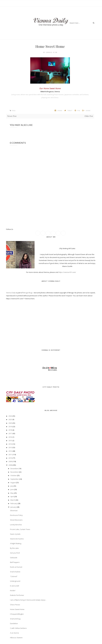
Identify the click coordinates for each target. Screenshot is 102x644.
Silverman (14, 510)
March (13, 500)
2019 (10, 427)
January (13, 507)
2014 (10, 444)
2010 (10, 458)
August (13, 483)
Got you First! (15, 553)
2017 (10, 433)
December (14, 469)
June (12, 489)
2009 (10, 461)
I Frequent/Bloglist (17, 614)
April (12, 496)
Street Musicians (16, 520)
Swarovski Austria (17, 539)
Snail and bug (15, 619)
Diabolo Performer (17, 595)
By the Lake (14, 548)
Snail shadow (15, 572)
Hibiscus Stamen (16, 638)
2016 (10, 437)
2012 (10, 451)
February (14, 503)
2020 (10, 423)
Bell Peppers (15, 562)
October (13, 475)
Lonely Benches (16, 525)
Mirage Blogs (28, 293)
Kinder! (13, 590)
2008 (10, 465)
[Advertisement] (51, 221)
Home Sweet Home (17, 609)
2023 (10, 419)
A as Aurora (14, 633)
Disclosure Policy (16, 515)
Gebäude (14, 558)
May (12, 493)
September (15, 479)
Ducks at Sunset (16, 567)
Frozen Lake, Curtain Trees (20, 529)
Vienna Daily (11, 293)
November (14, 472)
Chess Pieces (15, 605)
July (12, 486)
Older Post (89, 116)
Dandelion (14, 623)
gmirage (49, 52)
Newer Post (12, 116)
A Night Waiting (16, 543)
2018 (10, 430)
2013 (10, 447)
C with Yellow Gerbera (18, 628)
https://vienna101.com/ (67, 272)
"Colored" (14, 576)
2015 (10, 441)
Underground (15, 581)
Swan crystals (15, 534)
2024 (10, 416)
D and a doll (15, 586)
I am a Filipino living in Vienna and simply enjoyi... (28, 600)
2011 (10, 455)
